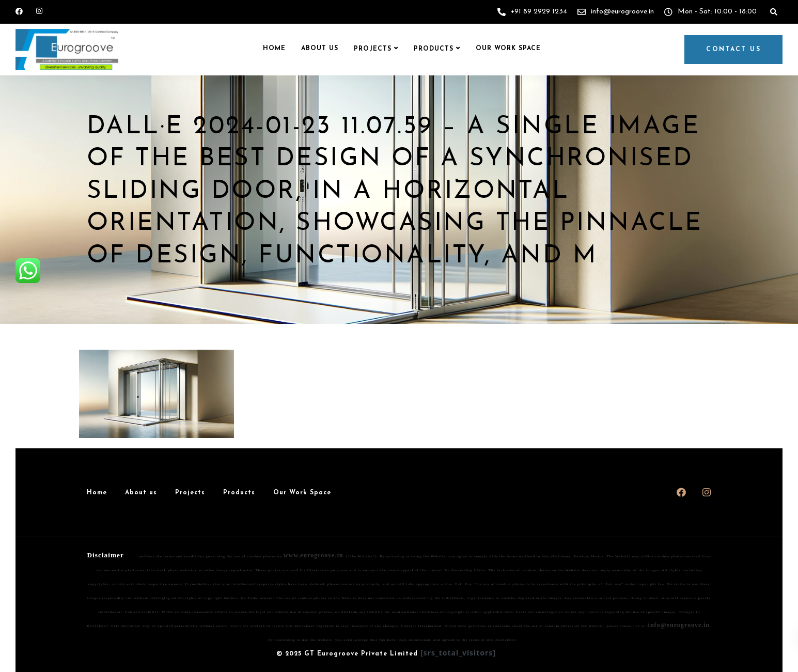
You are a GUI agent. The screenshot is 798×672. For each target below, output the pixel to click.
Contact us (733, 50)
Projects (373, 49)
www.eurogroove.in (314, 555)
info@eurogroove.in (679, 625)
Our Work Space (508, 49)
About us (320, 49)
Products (434, 49)
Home (274, 49)
